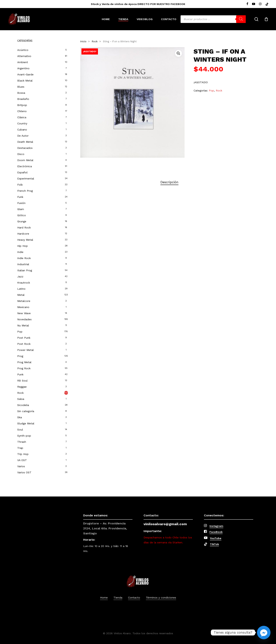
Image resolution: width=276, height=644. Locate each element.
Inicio (83, 41)
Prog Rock (24, 368)
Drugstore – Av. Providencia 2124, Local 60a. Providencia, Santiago (105, 528)
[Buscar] (241, 19)
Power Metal (25, 350)
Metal (21, 295)
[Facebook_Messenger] (264, 633)
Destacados (25, 148)
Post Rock (24, 344)
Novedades (24, 319)
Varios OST (24, 472)
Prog (20, 356)
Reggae (22, 387)
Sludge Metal (26, 423)
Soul (20, 430)
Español (22, 172)
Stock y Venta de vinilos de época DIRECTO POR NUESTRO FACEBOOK (138, 4)
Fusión (21, 203)
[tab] (169, 182)
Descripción (169, 182)
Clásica (22, 117)
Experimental (26, 179)
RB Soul (22, 381)
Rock (20, 393)
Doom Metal (25, 160)
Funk (20, 197)
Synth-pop (24, 436)
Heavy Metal (25, 240)
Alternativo (24, 56)
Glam (21, 209)
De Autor (23, 136)
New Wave (24, 313)
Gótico (22, 215)
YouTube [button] (216, 538)
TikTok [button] (214, 544)
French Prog (25, 191)
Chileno (22, 111)
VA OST (22, 460)
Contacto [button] (134, 598)
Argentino (23, 68)
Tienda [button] (118, 598)
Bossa (21, 93)
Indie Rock (24, 258)
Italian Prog (25, 270)
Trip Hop (23, 454)
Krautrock (24, 283)
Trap (20, 448)
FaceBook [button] (216, 532)
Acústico (23, 50)
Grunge (22, 221)
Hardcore (23, 234)
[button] (178, 53)
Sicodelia (23, 405)
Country (22, 123)
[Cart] (266, 19)
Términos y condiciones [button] (161, 598)
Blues (21, 87)
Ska (20, 417)
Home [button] (104, 598)
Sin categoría (26, 411)
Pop (20, 332)
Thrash (22, 442)
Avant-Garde (25, 74)
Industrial (23, 264)
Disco (21, 154)
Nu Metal (23, 325)
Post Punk (24, 338)
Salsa (21, 399)
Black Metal (25, 81)
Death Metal (25, 142)
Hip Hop (23, 246)
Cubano (22, 130)
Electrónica (25, 166)
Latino (21, 289)
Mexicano (23, 307)
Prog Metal (24, 362)
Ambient (23, 62)
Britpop (22, 105)
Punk (20, 374)
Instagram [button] (216, 526)
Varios (21, 466)
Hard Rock (24, 227)
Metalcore (24, 301)
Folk (20, 185)
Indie (20, 252)
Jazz (20, 276)
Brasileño (23, 99)
